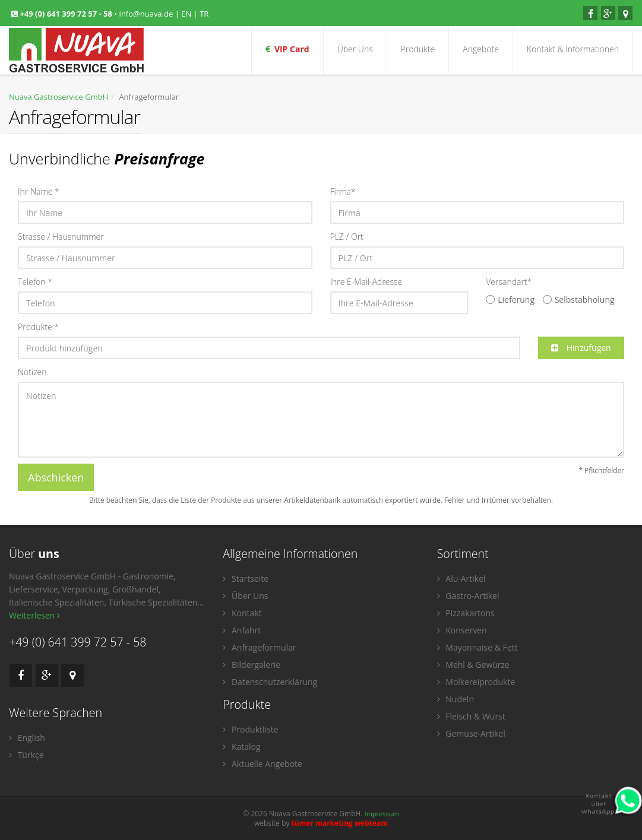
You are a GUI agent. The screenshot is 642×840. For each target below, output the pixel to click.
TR (204, 14)
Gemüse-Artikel (471, 733)
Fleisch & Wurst (471, 716)
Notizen (32, 372)
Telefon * (35, 282)
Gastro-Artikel (468, 596)
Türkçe (26, 755)
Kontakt (242, 613)
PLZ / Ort (347, 237)
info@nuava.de (146, 14)
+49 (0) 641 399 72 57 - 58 (67, 14)
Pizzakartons (466, 613)
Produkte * (38, 327)
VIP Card (287, 49)
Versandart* (509, 282)
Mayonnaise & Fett (477, 647)
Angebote (481, 49)
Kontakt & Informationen (573, 49)
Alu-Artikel (461, 579)
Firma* (343, 191)
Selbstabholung (579, 299)
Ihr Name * (39, 191)
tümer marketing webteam (340, 823)
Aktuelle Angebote (263, 764)
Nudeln (456, 699)
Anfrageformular (259, 647)
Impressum (382, 814)
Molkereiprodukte (476, 682)
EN (186, 14)
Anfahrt (242, 630)
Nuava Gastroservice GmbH (58, 97)
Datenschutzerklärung (270, 682)
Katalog (241, 747)
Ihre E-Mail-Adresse (366, 282)
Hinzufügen (581, 348)
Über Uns (355, 49)
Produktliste (250, 729)
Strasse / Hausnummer (61, 237)
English (27, 738)
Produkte (418, 49)
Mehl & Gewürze (473, 665)
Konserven (462, 630)
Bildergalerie (252, 665)
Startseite (246, 579)
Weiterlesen (34, 615)
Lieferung (510, 299)
